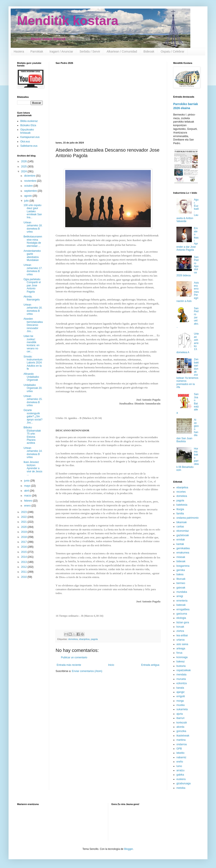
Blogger (128, 849)
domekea (73, 639)
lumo (179, 766)
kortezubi (182, 723)
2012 (24, 567)
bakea (180, 574)
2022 (24, 517)
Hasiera (19, 51)
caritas (180, 527)
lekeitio (180, 753)
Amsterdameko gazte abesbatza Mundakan (32, 255)
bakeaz (181, 662)
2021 (24, 522)
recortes (181, 492)
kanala (180, 688)
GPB (179, 749)
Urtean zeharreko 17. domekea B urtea (33, 270)
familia (180, 514)
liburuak (181, 579)
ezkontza (182, 683)
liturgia (180, 509)
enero (28, 506)
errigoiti (181, 696)
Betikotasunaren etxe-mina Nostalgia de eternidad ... (33, 241)
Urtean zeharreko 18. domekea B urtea (33, 227)
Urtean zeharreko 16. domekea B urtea (33, 309)
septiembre (31, 191)
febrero (29, 501)
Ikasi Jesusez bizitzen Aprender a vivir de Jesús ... (33, 468)
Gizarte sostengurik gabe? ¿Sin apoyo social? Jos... (33, 416)
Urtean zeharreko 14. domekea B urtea (33, 453)
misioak (181, 557)
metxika (181, 788)
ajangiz (180, 692)
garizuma (182, 614)
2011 (24, 572)
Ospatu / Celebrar (172, 51)
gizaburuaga (183, 783)
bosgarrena (183, 566)
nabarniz (181, 757)
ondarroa (182, 744)
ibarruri (180, 718)
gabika (180, 775)
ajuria (180, 714)
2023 (24, 512)
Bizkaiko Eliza (28, 125)
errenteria (182, 601)
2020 (24, 527)
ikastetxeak (183, 736)
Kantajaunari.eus (30, 137)
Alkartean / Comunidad (122, 51)
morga (180, 701)
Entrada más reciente (69, 665)
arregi (180, 596)
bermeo (181, 583)
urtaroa (180, 640)
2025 (24, 167)
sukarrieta (182, 709)
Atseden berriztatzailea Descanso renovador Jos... (33, 325)
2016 (24, 547)
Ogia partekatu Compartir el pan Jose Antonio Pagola (32, 285)
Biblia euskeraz (29, 121)
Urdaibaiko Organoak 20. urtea (33, 388)
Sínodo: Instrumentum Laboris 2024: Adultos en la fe (33, 363)
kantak (180, 544)
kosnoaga (182, 657)
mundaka (182, 592)
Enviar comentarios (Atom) (87, 671)
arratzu (180, 770)
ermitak (181, 540)
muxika (180, 705)
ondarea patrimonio (187, 518)
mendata (181, 675)
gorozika (181, 731)
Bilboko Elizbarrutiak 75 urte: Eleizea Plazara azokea (32, 435)
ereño (180, 762)
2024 (24, 171)
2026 (24, 161)
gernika (181, 570)
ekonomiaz (183, 531)
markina (181, 740)
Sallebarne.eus (29, 146)
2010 (24, 577)
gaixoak (181, 588)
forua (179, 653)
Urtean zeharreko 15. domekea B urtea (33, 401)
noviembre (30, 181)
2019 (24, 532)
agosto (28, 196)
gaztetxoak (183, 535)
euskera (181, 779)
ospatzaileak (184, 670)
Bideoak (149, 51)
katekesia (182, 505)
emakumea (183, 553)
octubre (29, 186)
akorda (180, 727)
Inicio (111, 665)
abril (27, 491)
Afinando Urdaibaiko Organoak (31, 377)
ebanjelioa (84, 639)
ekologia (181, 618)
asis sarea (182, 644)
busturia (181, 666)
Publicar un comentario (74, 657)
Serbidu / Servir (90, 51)
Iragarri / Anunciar (61, 51)
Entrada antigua (150, 665)
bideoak (181, 561)
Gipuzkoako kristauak (27, 131)
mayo (28, 486)
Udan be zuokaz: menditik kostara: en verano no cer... (31, 344)
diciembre (30, 176)
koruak (180, 627)
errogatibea (183, 609)
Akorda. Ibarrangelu (32, 298)
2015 (24, 552)
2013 (24, 562)
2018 (24, 537)
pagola (94, 639)
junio (27, 481)
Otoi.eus (25, 142)
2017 (24, 542)
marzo (28, 496)
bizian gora (183, 622)
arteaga (181, 648)
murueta (181, 679)
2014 (24, 557)
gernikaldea (183, 548)
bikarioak (182, 522)
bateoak (181, 605)
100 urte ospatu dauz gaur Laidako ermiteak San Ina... (33, 211)
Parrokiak (37, 51)
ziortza (180, 631)
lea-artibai (182, 635)
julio (27, 201)
